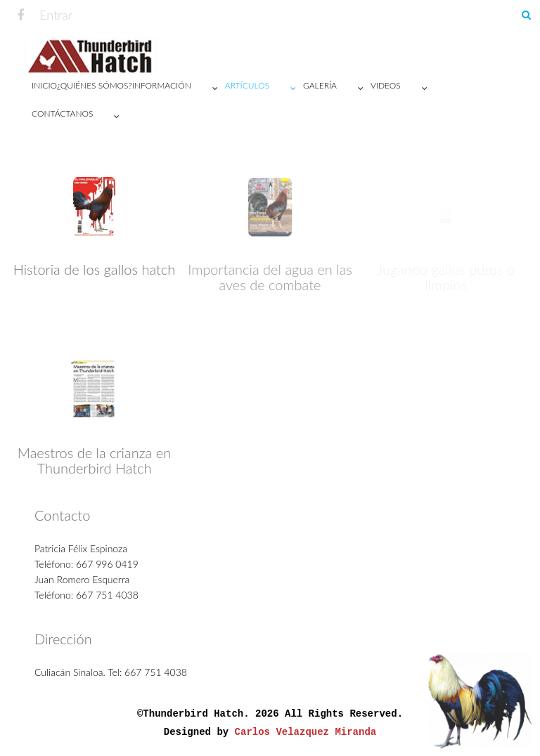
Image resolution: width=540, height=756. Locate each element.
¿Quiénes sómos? (95, 85)
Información (179, 89)
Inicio (44, 85)
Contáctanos (79, 117)
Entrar (56, 15)
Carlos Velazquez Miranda (306, 735)
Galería (337, 89)
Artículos (264, 89)
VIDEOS (403, 89)
